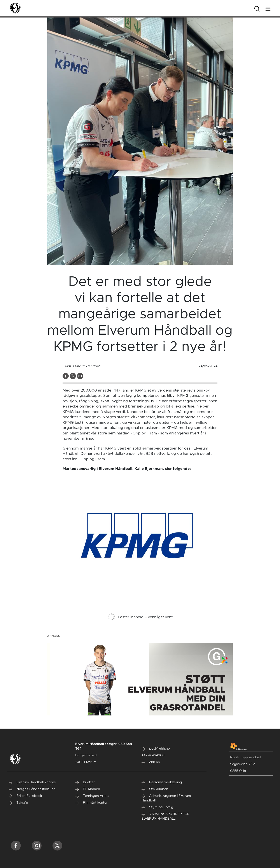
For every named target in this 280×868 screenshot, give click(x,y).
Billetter (85, 782)
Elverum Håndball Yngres (32, 782)
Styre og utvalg (157, 807)
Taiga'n (18, 803)
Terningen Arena (92, 796)
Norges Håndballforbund (32, 789)
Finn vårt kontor (91, 803)
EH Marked (88, 789)
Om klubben (155, 789)
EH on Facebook (25, 796)
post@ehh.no (156, 749)
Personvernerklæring (162, 782)
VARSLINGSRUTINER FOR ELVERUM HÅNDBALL (165, 816)
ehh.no (151, 762)
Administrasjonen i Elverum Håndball (166, 798)
